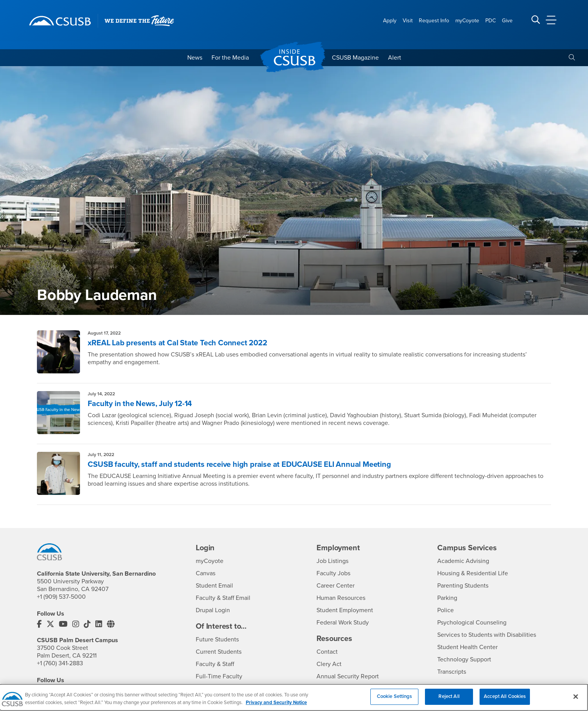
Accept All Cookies (505, 702)
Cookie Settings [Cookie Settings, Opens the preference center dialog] (395, 702)
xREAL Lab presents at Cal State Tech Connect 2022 (177, 343)
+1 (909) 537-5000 (61, 597)
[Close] (576, 702)
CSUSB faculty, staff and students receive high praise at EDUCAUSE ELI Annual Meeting (239, 465)
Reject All (449, 702)
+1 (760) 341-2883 (60, 663)
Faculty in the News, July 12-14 (140, 404)
